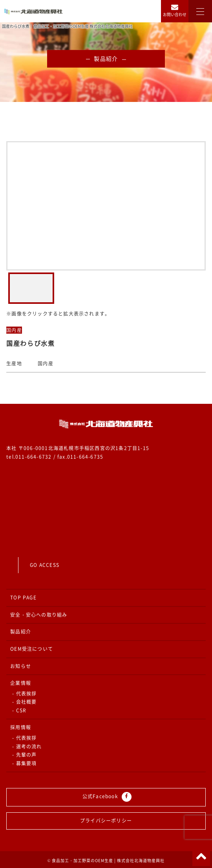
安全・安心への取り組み (39, 615)
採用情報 (21, 727)
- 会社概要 (24, 702)
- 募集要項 (24, 763)
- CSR (19, 710)
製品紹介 (21, 632)
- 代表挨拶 (24, 694)
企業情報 (21, 683)
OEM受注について (32, 649)
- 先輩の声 (24, 755)
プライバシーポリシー (106, 821)
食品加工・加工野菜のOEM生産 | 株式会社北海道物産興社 (108, 860)
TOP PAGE (23, 597)
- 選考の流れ (27, 746)
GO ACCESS (45, 565)
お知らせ (21, 666)
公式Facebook (107, 797)
